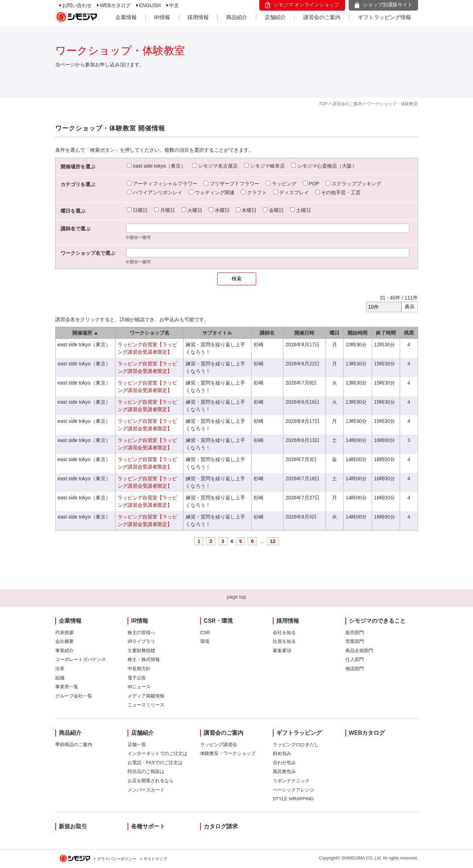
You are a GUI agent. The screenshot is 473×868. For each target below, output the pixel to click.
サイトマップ (155, 859)
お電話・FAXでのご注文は (155, 763)
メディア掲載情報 (146, 696)
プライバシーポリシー (117, 859)
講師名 (267, 333)
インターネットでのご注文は (157, 753)
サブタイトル (217, 333)
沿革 (60, 669)
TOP (323, 104)
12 (273, 541)
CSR (205, 632)
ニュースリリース (146, 705)
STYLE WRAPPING (293, 799)
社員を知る (284, 641)
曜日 (334, 333)
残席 (409, 333)
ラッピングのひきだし (296, 744)
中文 (174, 5)
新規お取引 (73, 826)
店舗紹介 (275, 17)
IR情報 (162, 17)
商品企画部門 (359, 651)
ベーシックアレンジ (294, 790)
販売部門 (355, 632)
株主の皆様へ (141, 632)
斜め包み (282, 753)
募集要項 (282, 651)
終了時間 (386, 333)
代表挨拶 (64, 632)
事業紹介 (64, 651)
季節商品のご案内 (74, 744)
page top (236, 597)
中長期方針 (139, 669)
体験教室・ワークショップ (228, 753)
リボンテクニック (291, 781)
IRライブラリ (141, 641)
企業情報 (126, 17)
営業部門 (355, 641)
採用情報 (198, 17)
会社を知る (284, 632)
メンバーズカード (146, 790)
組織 (60, 678)
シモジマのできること (377, 621)
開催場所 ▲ (85, 333)
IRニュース (139, 687)
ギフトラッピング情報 (384, 17)
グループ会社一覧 (74, 696)
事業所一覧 (67, 687)
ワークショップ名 (150, 333)
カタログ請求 (221, 826)
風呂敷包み (284, 771)
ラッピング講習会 (219, 744)
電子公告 (137, 678)
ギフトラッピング (299, 733)
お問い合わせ (77, 5)
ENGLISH (150, 5)
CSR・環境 (218, 621)
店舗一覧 (137, 744)
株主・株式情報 (144, 659)
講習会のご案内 (322, 17)
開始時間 (357, 333)
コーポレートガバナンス (81, 659)
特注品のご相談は (146, 771)
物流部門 (355, 669)
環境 (205, 641)
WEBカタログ (115, 5)
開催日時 (304, 333)
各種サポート (148, 826)
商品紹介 (237, 17)
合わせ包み (284, 763)
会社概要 (64, 641)
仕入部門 (355, 659)
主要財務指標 (141, 651)
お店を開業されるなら (151, 781)
